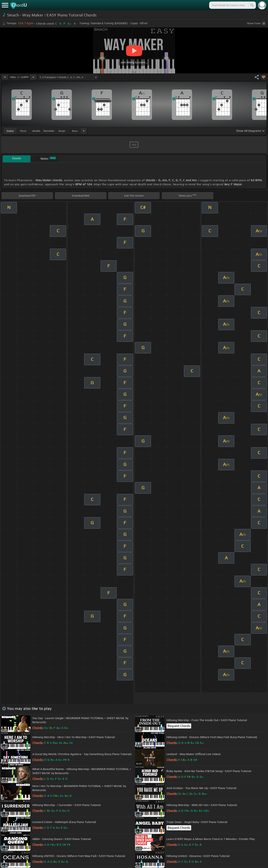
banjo (62, 131)
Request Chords (179, 726)
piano (23, 131)
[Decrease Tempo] (5, 77)
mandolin (49, 131)
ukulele (36, 131)
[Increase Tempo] (33, 77)
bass (75, 131)
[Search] (252, 5)
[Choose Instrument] (84, 131)
